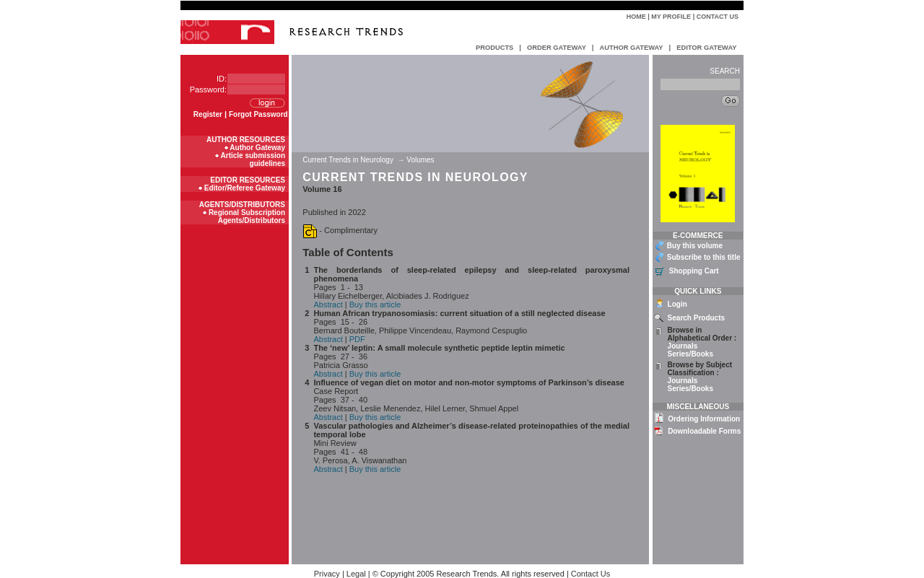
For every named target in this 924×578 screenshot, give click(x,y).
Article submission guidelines (253, 159)
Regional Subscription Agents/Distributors (247, 216)
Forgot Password (258, 114)
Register (208, 114)
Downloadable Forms (704, 431)
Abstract (328, 305)
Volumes (420, 160)
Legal (356, 574)
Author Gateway (257, 148)
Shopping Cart (694, 271)
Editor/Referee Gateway (245, 188)
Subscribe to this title (704, 257)
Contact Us (718, 17)
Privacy (327, 574)
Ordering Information (704, 419)
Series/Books (690, 354)
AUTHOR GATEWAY (631, 48)
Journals (683, 346)
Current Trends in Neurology (349, 160)
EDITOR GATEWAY (706, 48)
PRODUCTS (494, 48)
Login (677, 304)
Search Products (696, 318)
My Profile (671, 17)
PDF (357, 339)
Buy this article (375, 305)
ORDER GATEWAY (557, 48)
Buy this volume (695, 246)
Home (636, 17)
